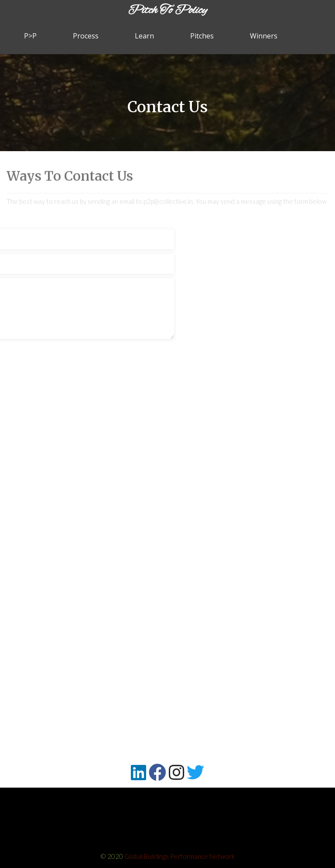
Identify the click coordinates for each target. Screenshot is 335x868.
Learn (144, 36)
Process (86, 36)
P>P (30, 36)
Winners (264, 36)
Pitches (202, 36)
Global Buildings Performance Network (179, 856)
